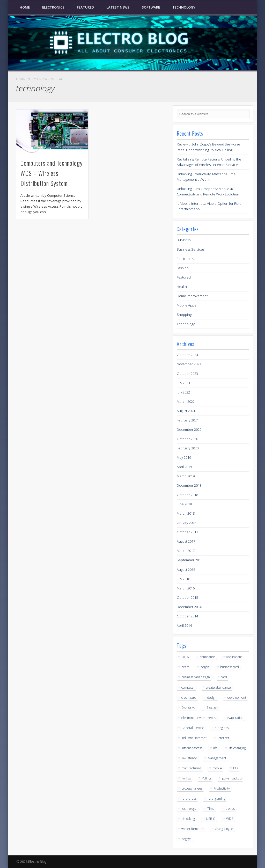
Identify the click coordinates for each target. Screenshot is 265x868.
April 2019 (184, 467)
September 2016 (190, 560)
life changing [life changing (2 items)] (237, 748)
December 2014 (189, 607)
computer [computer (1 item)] (188, 687)
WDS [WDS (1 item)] (230, 819)
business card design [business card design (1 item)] (196, 677)
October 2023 (187, 374)
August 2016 (186, 570)
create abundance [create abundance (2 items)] (218, 687)
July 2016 (183, 579)
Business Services (191, 249)
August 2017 (186, 541)
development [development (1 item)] (237, 698)
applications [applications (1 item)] (234, 657)
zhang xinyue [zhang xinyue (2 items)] (224, 829)
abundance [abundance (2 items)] (207, 657)
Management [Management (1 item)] (217, 758)
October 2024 (187, 355)
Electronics (53, 7)
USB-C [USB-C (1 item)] (211, 819)
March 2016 (186, 588)
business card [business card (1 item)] (230, 667)
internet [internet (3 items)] (223, 738)
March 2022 (186, 402)
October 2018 (187, 495)
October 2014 (187, 616)
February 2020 (188, 448)
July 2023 (183, 383)
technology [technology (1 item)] (189, 809)
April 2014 (184, 625)
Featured (85, 7)
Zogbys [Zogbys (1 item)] (186, 839)
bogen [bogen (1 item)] (205, 667)
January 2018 (186, 523)
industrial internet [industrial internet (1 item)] (194, 738)
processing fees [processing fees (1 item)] (192, 788)
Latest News (118, 7)
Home (25, 7)
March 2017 (186, 551)
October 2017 (187, 532)
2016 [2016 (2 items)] (185, 657)
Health (182, 287)
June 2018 (184, 504)
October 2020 (187, 439)
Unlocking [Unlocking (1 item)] (188, 819)
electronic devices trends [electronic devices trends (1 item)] (199, 718)
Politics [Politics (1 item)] (186, 778)
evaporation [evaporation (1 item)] (235, 718)
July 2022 (183, 392)
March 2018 (186, 513)
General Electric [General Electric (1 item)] (193, 728)
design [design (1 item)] (212, 698)
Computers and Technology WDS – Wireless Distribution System (51, 173)
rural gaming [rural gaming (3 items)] (216, 798)
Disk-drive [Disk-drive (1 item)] (189, 708)
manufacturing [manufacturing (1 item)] (191, 768)
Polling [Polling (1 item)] (206, 778)
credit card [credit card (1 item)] (189, 698)
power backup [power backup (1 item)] (232, 778)
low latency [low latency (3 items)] (189, 758)
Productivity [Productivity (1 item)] (222, 788)
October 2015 (187, 597)
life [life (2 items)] (215, 748)
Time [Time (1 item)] (211, 809)
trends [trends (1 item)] (230, 809)
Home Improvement (192, 296)
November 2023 (189, 364)
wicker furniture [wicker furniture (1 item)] (193, 829)
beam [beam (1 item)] (185, 667)
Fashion (183, 268)
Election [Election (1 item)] (212, 708)
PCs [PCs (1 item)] (236, 768)
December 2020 (189, 429)
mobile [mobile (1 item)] (217, 768)
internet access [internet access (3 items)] (192, 748)
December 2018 (189, 485)
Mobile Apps (186, 305)
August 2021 (186, 411)
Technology (184, 7)
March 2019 (186, 476)
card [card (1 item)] (224, 677)
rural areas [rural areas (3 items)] (189, 798)
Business (184, 240)
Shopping (184, 315)
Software (151, 7)
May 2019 (184, 457)
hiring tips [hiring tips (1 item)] (222, 728)
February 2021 (188, 420)
